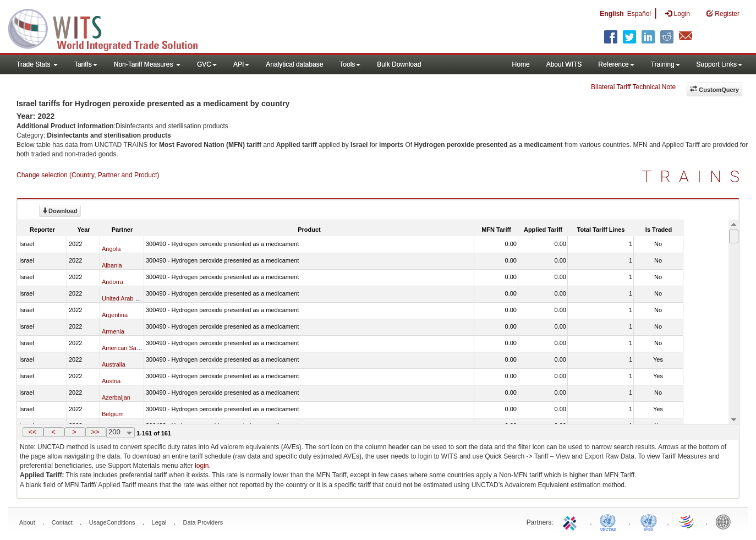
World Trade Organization (687, 521)
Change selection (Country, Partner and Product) (88, 175)
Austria (111, 381)
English (612, 14)
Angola (111, 249)
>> (95, 432)
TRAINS (695, 176)
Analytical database (294, 64)
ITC (572, 521)
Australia (114, 364)
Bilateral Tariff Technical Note (633, 87)
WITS (110, 28)
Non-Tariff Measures (147, 64)
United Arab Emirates (130, 298)
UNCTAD (610, 521)
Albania (112, 265)
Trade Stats (37, 64)
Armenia (113, 331)
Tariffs (86, 64)
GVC (207, 64)
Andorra (113, 282)
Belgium (113, 414)
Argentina (115, 315)
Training (665, 64)
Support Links (719, 64)
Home (521, 64)
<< (32, 432)
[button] (33, 432)
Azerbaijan (116, 397)
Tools (350, 64)
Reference (616, 64)
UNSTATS (649, 521)
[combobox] (120, 433)
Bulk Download (399, 64)
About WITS (564, 64)
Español (639, 14)
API (241, 64)
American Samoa (125, 348)
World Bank (726, 521)
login (202, 466)
